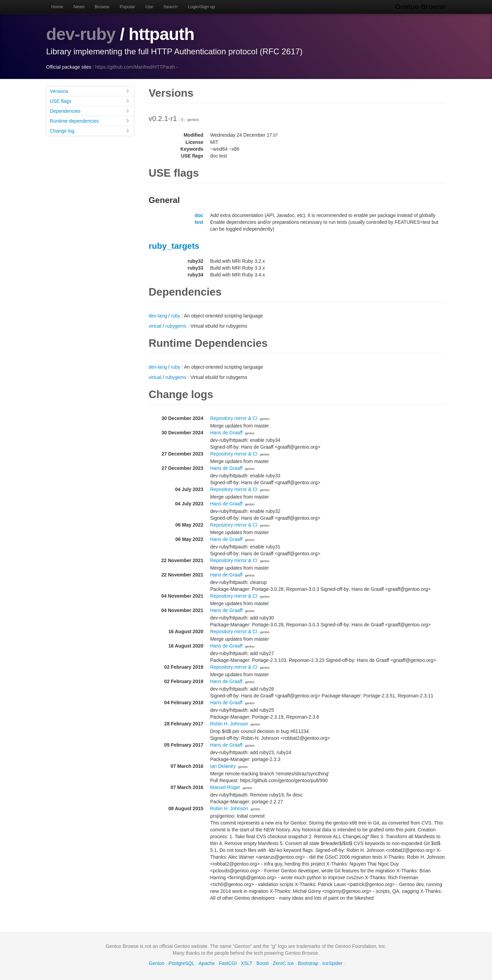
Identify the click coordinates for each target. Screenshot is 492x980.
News (79, 7)
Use (149, 7)
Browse (102, 7)
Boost (263, 963)
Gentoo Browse (421, 7)
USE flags (90, 101)
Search (171, 7)
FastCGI (228, 963)
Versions (90, 91)
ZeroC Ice (283, 963)
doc (199, 215)
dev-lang (158, 315)
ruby (175, 315)
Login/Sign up (202, 7)
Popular (128, 7)
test (199, 222)
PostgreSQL (181, 963)
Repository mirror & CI (234, 418)
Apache (207, 963)
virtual (155, 326)
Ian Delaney (223, 766)
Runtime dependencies (90, 120)
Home (57, 7)
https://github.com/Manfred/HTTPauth (135, 67)
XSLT (247, 963)
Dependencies (90, 111)
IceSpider (332, 963)
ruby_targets (174, 246)
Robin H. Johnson (229, 723)
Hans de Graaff (226, 432)
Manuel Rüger (225, 787)
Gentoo (156, 963)
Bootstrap (308, 963)
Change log (90, 130)
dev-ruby (81, 34)
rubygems (176, 326)
